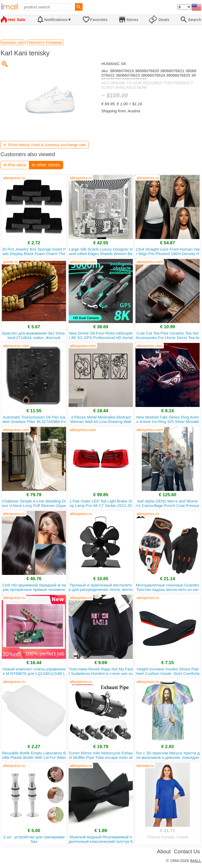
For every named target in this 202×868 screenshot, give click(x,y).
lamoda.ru (145, 766)
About (164, 851)
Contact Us (187, 851)
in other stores (46, 165)
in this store (15, 165)
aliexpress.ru (14, 178)
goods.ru (11, 262)
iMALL (196, 861)
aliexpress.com (83, 262)
